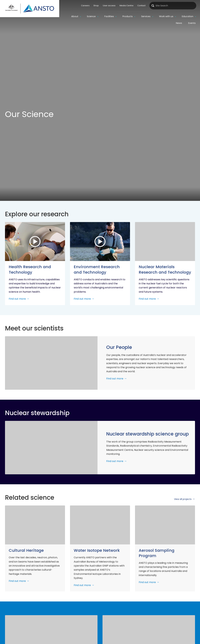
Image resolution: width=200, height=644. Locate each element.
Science (91, 16)
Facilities (109, 16)
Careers (85, 6)
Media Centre (126, 6)
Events (192, 23)
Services (146, 16)
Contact (141, 6)
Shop (96, 6)
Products (128, 16)
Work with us (166, 16)
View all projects (183, 499)
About (75, 16)
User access (109, 6)
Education (188, 16)
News (179, 23)
